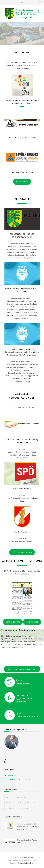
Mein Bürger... (24, 808)
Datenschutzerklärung (26, 863)
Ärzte (8, 797)
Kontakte (10, 803)
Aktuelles (31, 803)
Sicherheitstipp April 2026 (22, 173)
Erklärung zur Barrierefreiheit (19, 779)
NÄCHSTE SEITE (32, 622)
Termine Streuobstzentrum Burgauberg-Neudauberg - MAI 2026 (28, 827)
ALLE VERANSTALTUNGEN (22, 552)
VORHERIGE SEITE (13, 622)
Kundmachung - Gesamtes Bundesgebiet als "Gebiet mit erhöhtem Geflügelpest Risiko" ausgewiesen (22, 352)
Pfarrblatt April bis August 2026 (22, 138)
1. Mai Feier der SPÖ (22, 489)
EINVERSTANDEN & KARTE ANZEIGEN (22, 669)
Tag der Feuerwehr (22, 532)
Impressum (12, 776)
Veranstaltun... (21, 797)
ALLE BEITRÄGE (22, 182)
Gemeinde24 (29, 857)
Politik (20, 803)
